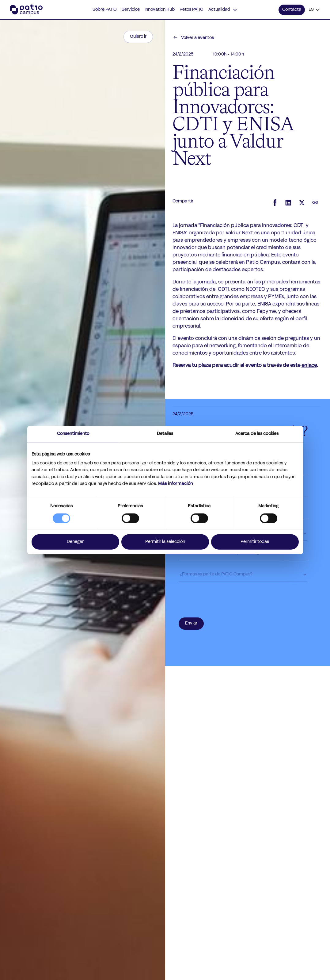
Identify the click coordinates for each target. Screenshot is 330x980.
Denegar (75, 542)
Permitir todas (255, 542)
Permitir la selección (165, 542)
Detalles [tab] (165, 434)
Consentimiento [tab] (73, 434)
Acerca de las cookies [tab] (257, 434)
